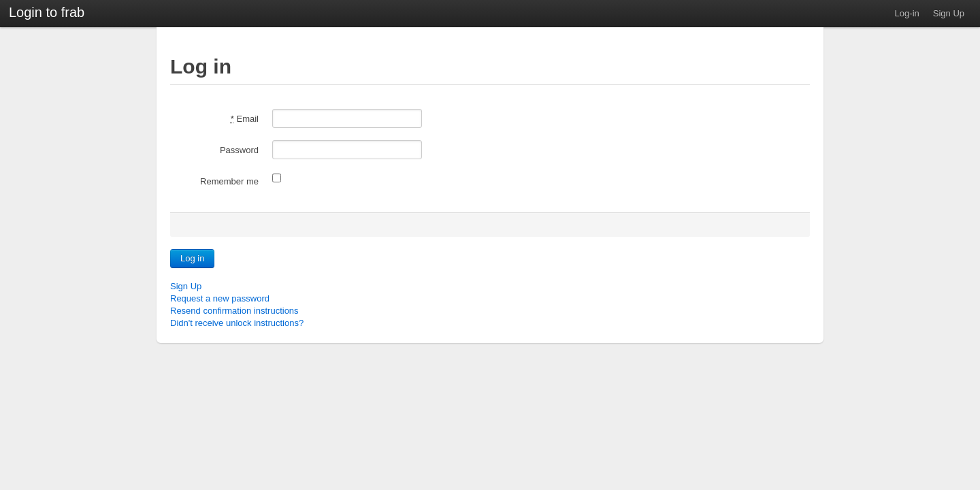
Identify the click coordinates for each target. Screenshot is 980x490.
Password (239, 150)
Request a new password (220, 298)
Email (245, 119)
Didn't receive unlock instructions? (237, 323)
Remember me (229, 181)
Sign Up (949, 13)
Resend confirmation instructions (234, 311)
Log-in (907, 13)
